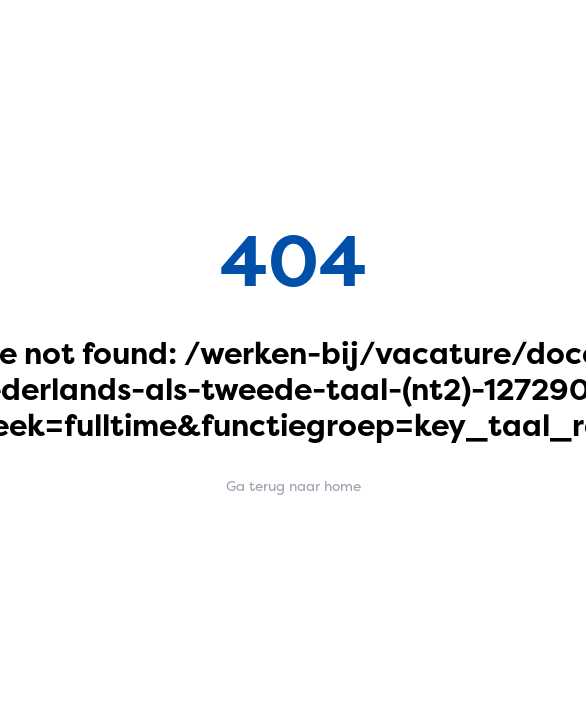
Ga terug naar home (293, 485)
